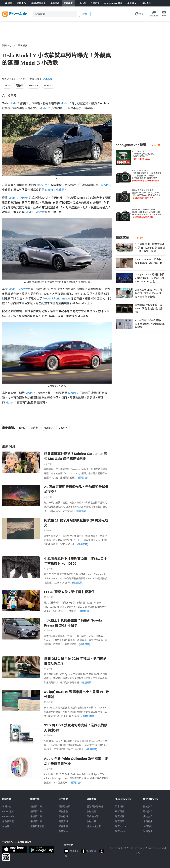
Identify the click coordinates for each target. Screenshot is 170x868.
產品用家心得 (37, 826)
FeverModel (8, 816)
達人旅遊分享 (94, 826)
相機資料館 (36, 807)
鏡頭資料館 (36, 811)
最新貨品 (120, 811)
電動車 (20, 86)
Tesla (7, 86)
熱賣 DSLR (121, 826)
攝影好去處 (95, 807)
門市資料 (120, 807)
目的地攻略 (93, 816)
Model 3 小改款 (55, 190)
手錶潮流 (63, 831)
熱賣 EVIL (120, 831)
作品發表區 (8, 821)
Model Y (48, 86)
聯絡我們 (148, 811)
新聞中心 (7, 46)
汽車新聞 (48, 79)
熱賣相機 (120, 816)
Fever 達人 (8, 811)
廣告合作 (148, 816)
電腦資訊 (63, 821)
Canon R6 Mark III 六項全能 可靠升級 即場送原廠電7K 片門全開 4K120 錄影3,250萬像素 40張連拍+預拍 (147, 176)
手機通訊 (63, 816)
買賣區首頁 (64, 807)
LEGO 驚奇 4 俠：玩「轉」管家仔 (69, 592)
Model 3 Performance (57, 299)
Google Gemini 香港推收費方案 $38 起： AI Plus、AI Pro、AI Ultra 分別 (150, 278)
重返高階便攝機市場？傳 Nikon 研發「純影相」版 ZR (149, 309)
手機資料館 (36, 816)
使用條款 (148, 826)
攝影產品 (63, 811)
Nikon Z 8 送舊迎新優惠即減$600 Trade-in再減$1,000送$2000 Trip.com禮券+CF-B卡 (146, 194)
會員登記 (148, 821)
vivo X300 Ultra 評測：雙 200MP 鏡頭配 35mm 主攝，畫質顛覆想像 (149, 293)
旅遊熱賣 (91, 811)
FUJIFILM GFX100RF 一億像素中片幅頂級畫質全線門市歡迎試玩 (143, 155)
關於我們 (148, 807)
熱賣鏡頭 (120, 821)
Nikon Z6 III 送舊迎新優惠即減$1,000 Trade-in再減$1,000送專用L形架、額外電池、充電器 (147, 213)
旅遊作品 (91, 821)
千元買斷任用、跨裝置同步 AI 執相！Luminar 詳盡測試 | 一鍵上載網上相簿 (150, 248)
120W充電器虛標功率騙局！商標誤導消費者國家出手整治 (150, 324)
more (156, 145)
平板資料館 (36, 821)
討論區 (6, 826)
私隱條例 (148, 831)
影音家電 (63, 826)
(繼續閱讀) (82, 478)
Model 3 (33, 86)
